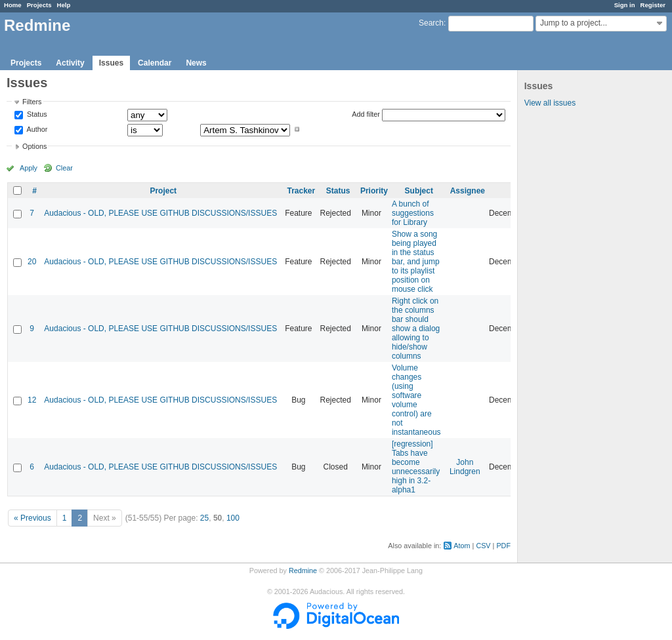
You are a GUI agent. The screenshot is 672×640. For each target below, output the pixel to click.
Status (36, 115)
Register (653, 5)
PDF (503, 546)
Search (431, 23)
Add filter (366, 114)
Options (34, 146)
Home (13, 5)
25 (204, 518)
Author (36, 129)
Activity (70, 63)
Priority (374, 191)
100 (233, 518)
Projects (39, 5)
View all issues (550, 103)
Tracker (301, 191)
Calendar (155, 63)
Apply (29, 168)
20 (32, 262)
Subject (419, 191)
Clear (64, 168)
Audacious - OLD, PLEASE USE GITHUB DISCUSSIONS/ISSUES (160, 213)
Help (64, 5)
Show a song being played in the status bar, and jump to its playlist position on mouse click (416, 262)
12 (32, 400)
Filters (32, 102)
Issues (111, 63)
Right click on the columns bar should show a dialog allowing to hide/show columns (416, 329)
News (196, 63)
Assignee (468, 191)
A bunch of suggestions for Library (413, 213)
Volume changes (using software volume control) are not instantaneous (416, 400)
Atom (462, 546)
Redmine (303, 570)
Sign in (625, 5)
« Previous (32, 518)
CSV (483, 546)
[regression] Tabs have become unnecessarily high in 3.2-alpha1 (416, 467)
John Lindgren (465, 467)
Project (163, 191)
